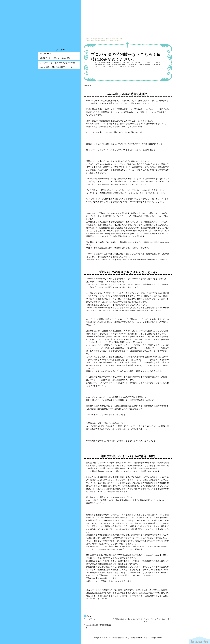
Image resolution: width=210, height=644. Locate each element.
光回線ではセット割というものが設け (128, 619)
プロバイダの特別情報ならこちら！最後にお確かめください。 (126, 57)
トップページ (90, 619)
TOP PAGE (87, 86)
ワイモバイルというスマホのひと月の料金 (57, 63)
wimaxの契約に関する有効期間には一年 (56, 67)
